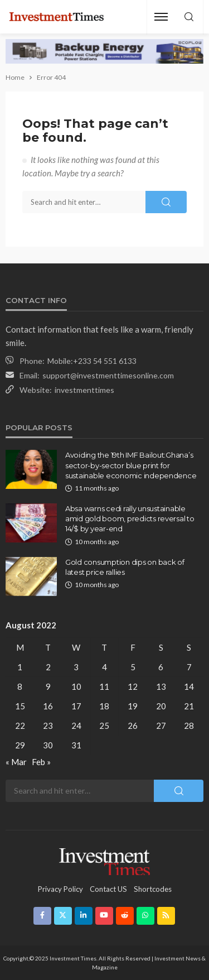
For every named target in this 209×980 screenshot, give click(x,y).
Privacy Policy (60, 889)
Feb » (41, 762)
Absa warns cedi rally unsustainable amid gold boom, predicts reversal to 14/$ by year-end (130, 518)
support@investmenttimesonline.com (108, 375)
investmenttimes (84, 390)
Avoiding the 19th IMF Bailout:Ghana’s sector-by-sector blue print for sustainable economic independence (131, 465)
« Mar (16, 762)
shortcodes (153, 889)
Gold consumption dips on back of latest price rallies (125, 567)
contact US (108, 889)
